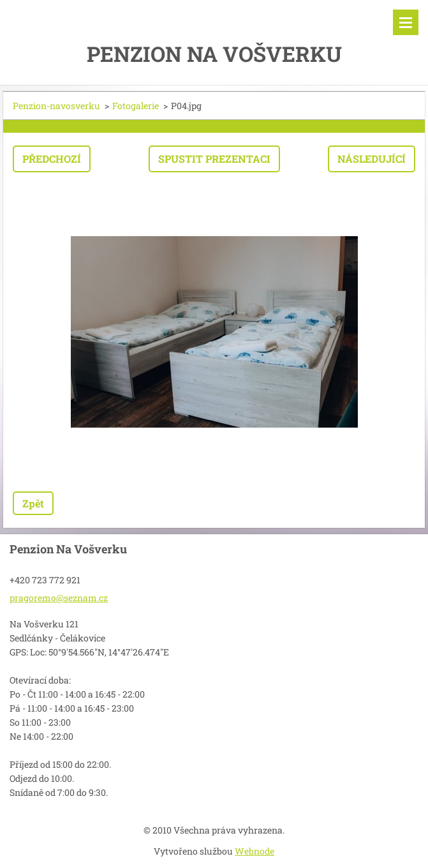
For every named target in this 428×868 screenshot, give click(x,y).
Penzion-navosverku (56, 106)
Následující (372, 159)
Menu (406, 22)
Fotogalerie (136, 106)
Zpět (33, 503)
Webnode (255, 851)
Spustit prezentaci (214, 159)
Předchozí (52, 159)
